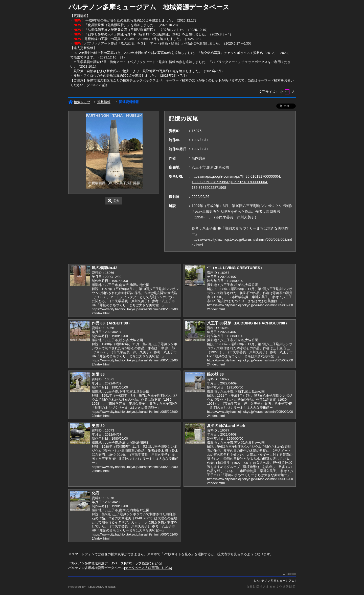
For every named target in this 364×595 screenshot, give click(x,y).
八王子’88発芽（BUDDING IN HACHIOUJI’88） (248, 323)
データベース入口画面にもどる (148, 568)
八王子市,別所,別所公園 (210, 167)
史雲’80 (98, 426)
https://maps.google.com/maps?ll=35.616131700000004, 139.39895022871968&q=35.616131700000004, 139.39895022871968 (236, 182)
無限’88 (98, 374)
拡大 (114, 201)
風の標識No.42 (105, 268)
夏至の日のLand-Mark (226, 426)
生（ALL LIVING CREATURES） (235, 268)
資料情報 (104, 102)
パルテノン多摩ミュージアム (275, 581)
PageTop (291, 574)
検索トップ (79, 102)
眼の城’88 (215, 374)
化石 (96, 493)
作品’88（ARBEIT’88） (112, 323)
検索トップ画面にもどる (143, 563)
